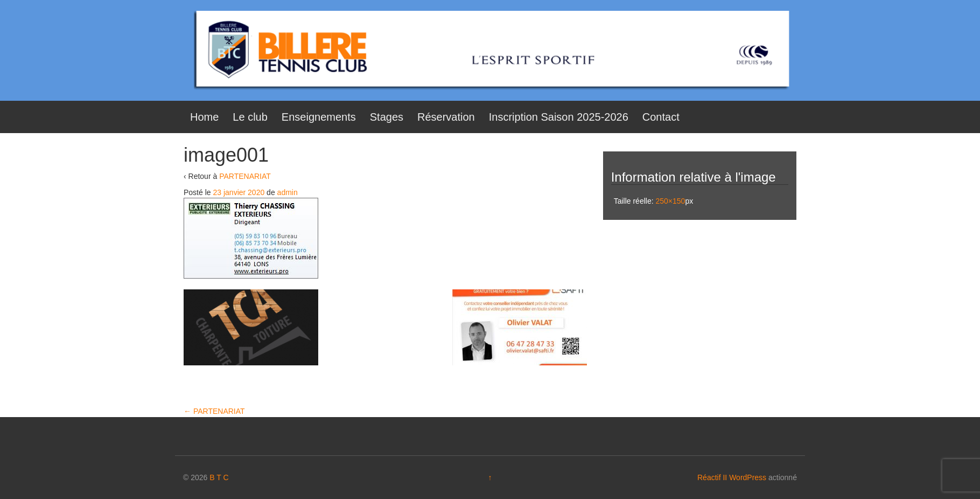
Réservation (446, 117)
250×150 (670, 201)
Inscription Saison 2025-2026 (559, 117)
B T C (219, 477)
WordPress (748, 477)
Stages (387, 117)
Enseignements (319, 117)
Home (204, 117)
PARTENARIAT (245, 176)
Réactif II (712, 477)
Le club (250, 117)
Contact (661, 117)
